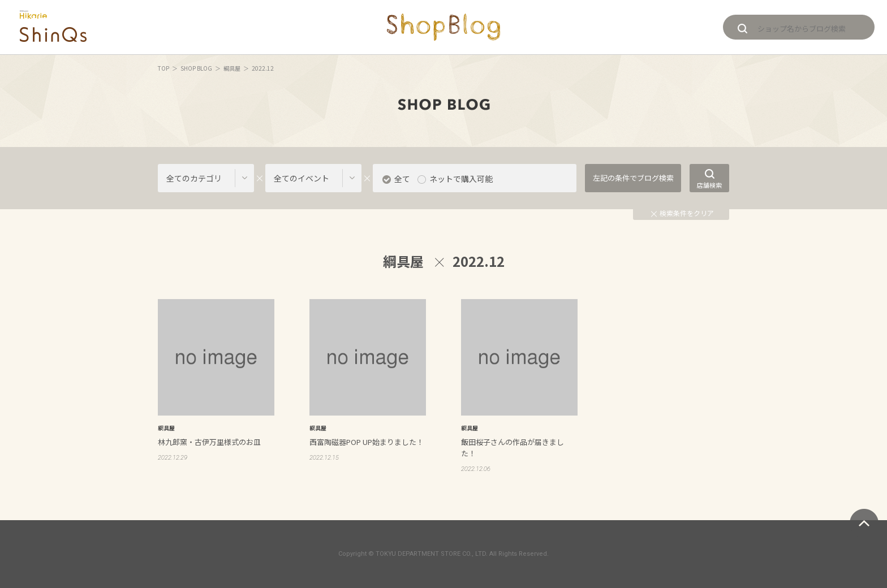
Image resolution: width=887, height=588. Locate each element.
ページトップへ (864, 523)
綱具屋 (232, 68)
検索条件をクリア (683, 213)
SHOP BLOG (196, 68)
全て (402, 179)
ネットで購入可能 (461, 179)
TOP (163, 68)
